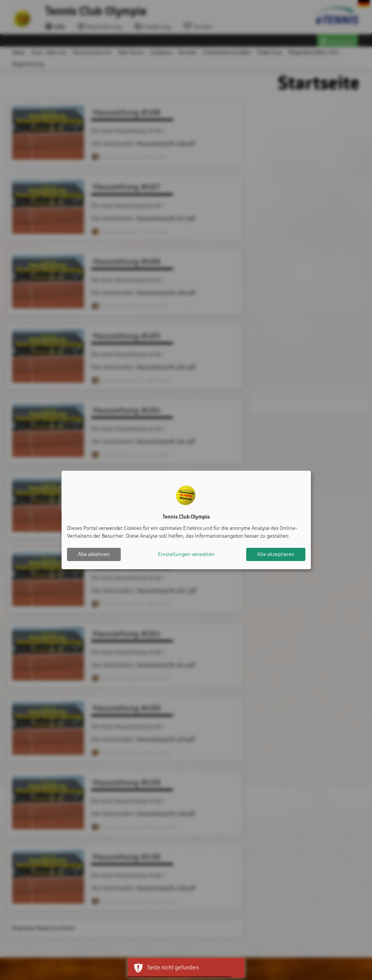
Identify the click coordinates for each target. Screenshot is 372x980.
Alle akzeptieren (276, 554)
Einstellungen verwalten (186, 554)
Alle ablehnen (94, 554)
